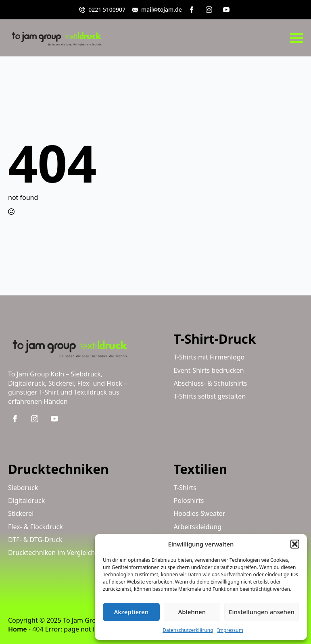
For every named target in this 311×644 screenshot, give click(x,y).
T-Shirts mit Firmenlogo (209, 357)
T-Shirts (185, 488)
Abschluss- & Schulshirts (211, 383)
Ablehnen (192, 612)
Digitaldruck (26, 501)
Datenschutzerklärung (188, 630)
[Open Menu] (296, 38)
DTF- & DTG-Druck (35, 540)
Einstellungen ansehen (262, 612)
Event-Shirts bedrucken (209, 370)
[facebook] (192, 10)
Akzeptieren (131, 612)
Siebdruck (23, 488)
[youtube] (226, 10)
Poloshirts (189, 501)
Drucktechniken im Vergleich (51, 553)
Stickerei (21, 513)
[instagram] (209, 10)
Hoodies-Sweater (200, 513)
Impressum (230, 630)
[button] (295, 544)
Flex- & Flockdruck (35, 527)
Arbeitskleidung (198, 527)
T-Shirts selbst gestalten (210, 396)
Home (18, 629)
